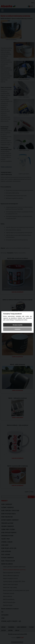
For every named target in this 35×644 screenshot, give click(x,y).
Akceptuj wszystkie (17, 325)
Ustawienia (17, 329)
